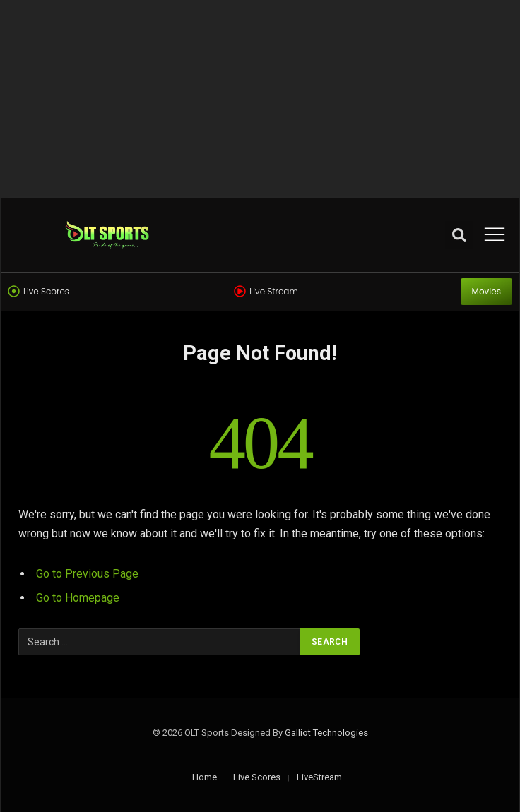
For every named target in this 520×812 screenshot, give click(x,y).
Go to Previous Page (87, 574)
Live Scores (46, 291)
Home (205, 777)
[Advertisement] (260, 99)
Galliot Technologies (326, 733)
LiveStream (319, 777)
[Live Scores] (14, 291)
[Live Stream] (240, 291)
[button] (459, 235)
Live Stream (273, 291)
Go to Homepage (78, 598)
